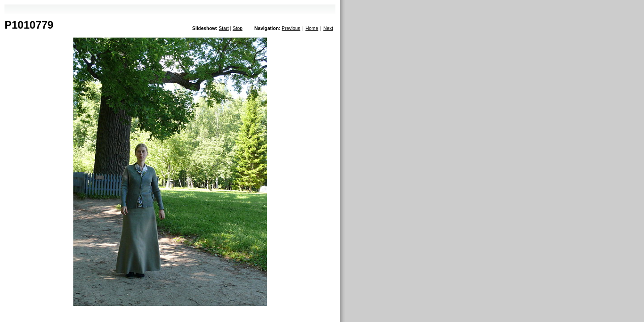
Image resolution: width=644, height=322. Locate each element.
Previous (291, 28)
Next (328, 28)
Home (312, 28)
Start (224, 28)
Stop (237, 28)
